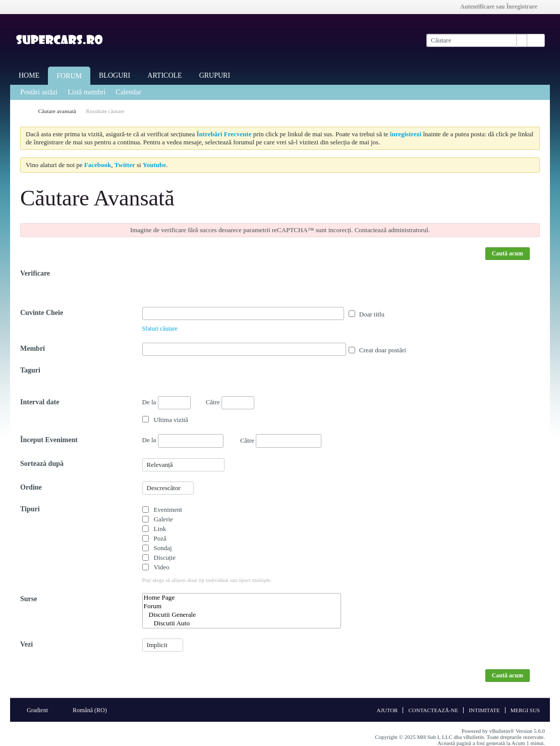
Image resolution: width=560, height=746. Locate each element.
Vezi (26, 644)
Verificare (35, 273)
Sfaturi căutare (160, 329)
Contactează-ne (433, 710)
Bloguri (115, 75)
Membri (33, 349)
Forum (69, 76)
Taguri (30, 370)
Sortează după (42, 464)
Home (29, 75)
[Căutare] (477, 40)
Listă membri (87, 92)
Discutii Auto (242, 624)
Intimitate (484, 710)
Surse (29, 599)
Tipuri (30, 509)
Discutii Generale (242, 615)
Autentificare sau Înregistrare (502, 7)
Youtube (154, 165)
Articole (164, 75)
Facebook (98, 165)
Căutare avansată (57, 111)
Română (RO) (93, 710)
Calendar (128, 92)
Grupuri (215, 75)
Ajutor (387, 710)
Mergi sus (525, 710)
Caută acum (508, 253)
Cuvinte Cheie (42, 313)
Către (230, 402)
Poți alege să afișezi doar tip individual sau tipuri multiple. (207, 580)
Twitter (125, 165)
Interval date (40, 402)
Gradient (41, 710)
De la (166, 403)
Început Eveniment (49, 440)
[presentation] (219, 287)
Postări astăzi (39, 92)
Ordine (31, 487)
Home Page (242, 598)
